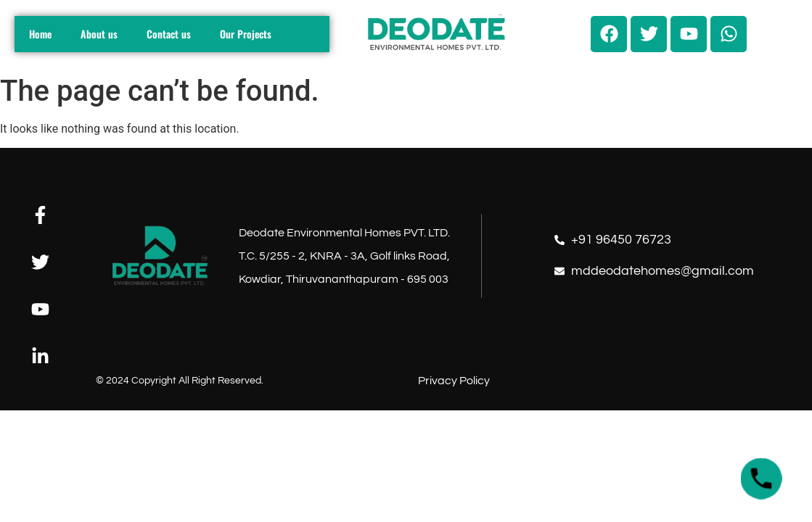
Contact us (169, 34)
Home (40, 34)
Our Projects (246, 34)
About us (99, 34)
